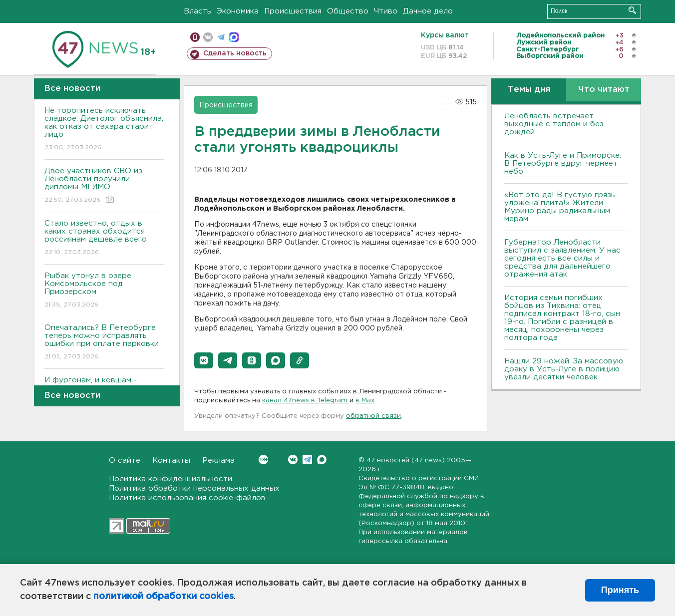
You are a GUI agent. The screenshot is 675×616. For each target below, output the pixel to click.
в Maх (365, 401)
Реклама (218, 461)
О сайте (125, 461)
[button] (204, 360)
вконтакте (208, 37)
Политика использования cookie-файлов (187, 498)
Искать (632, 10)
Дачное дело (428, 11)
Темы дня (529, 90)
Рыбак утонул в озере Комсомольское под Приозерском (104, 291)
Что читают (604, 90)
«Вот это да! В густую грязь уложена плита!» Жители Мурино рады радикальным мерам (560, 207)
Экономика (238, 11)
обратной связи (373, 416)
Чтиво (386, 11)
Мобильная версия (195, 37)
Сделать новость (235, 53)
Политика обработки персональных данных (194, 488)
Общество (348, 11)
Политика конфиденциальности (170, 479)
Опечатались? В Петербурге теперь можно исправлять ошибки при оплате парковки (104, 343)
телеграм (221, 37)
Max (322, 460)
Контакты (171, 461)
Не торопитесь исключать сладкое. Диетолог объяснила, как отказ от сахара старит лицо (104, 130)
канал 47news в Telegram (305, 401)
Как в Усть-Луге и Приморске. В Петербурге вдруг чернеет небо (563, 163)
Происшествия (293, 11)
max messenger (234, 37)
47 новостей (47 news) (406, 461)
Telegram (307, 460)
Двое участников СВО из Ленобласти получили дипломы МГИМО (104, 186)
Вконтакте (263, 460)
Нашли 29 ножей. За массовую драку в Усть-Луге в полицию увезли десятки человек (564, 369)
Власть (197, 11)
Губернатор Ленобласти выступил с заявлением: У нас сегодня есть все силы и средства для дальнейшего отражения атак (562, 258)
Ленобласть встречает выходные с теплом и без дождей (554, 124)
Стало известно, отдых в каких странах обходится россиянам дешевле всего (104, 238)
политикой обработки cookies (164, 597)
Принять (620, 590)
